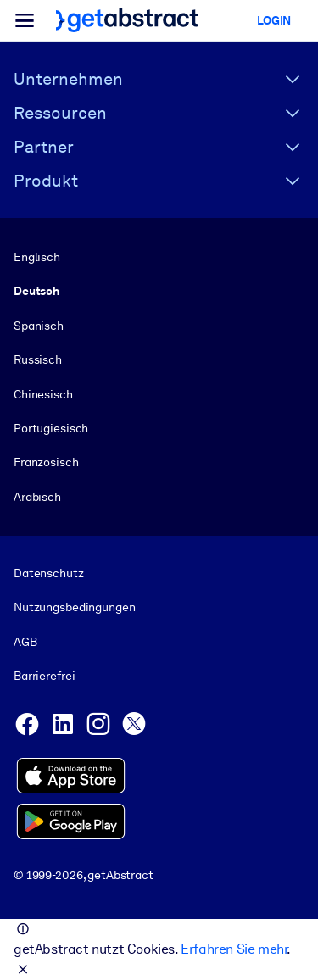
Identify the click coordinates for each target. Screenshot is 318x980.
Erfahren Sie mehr (234, 949)
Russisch (38, 359)
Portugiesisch (51, 428)
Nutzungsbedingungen (74, 608)
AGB (25, 642)
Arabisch (37, 497)
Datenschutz (49, 573)
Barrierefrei (44, 676)
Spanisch (39, 326)
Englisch (37, 257)
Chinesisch (43, 394)
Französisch (46, 462)
